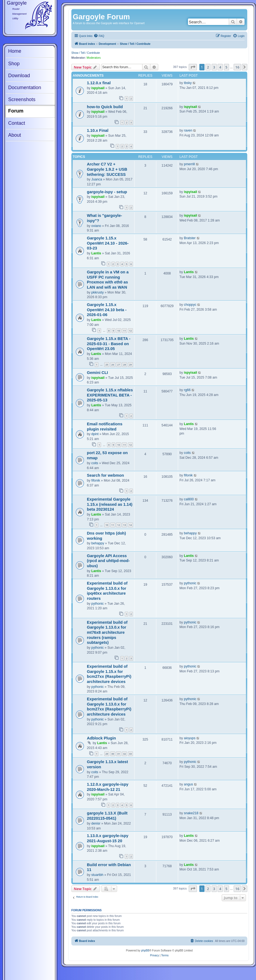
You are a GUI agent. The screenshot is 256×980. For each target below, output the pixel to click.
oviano (96, 226)
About (15, 135)
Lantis (96, 253)
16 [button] (237, 67)
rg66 (187, 390)
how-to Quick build (105, 107)
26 (113, 365)
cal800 (189, 499)
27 (118, 365)
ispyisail (98, 88)
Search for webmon (105, 475)
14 (130, 525)
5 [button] (226, 67)
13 (124, 525)
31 (118, 754)
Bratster (190, 238)
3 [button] (214, 67)
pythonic (97, 604)
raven (188, 130)
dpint (95, 434)
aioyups (190, 738)
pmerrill (189, 164)
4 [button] (220, 67)
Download (19, 76)
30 (113, 754)
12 (130, 331)
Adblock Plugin (101, 738)
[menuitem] (99, 36)
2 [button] (208, 67)
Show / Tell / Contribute (86, 53)
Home (15, 51)
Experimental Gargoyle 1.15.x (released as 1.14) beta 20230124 (110, 504)
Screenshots (22, 99)
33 (130, 754)
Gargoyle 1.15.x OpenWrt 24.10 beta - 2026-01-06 (107, 310)
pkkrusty (97, 292)
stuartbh (97, 875)
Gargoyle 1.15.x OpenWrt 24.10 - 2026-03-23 (108, 243)
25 (107, 365)
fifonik (96, 480)
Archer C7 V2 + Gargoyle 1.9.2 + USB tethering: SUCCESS (107, 169)
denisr (96, 823)
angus (188, 784)
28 (124, 365)
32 (124, 754)
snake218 (191, 813)
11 (124, 331)
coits (95, 463)
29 (130, 365)
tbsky (188, 83)
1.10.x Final (98, 130)
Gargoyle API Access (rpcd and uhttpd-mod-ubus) (108, 561)
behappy (98, 543)
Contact (17, 123)
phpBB (145, 951)
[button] (193, 67)
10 (118, 331)
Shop (14, 64)
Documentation (25, 88)
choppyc (190, 305)
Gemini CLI (97, 373)
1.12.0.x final (99, 83)
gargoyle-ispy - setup (107, 192)
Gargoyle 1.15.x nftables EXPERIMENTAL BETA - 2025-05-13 (110, 395)
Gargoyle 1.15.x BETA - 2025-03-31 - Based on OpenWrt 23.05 (109, 344)
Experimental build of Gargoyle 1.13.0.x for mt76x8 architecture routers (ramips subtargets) (107, 633)
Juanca (97, 179)
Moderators (94, 58)
